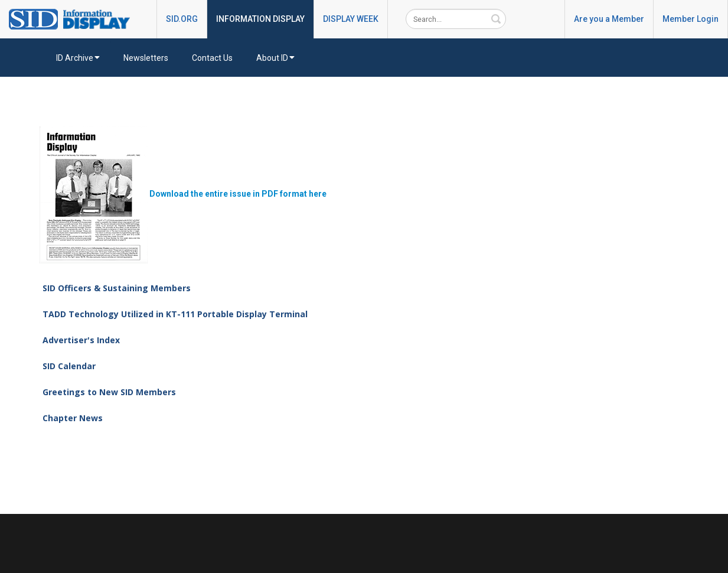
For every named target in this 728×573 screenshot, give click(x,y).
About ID (275, 58)
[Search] (456, 19)
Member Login (691, 19)
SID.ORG (182, 19)
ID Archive (78, 58)
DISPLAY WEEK (351, 19)
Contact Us (212, 58)
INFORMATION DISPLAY (260, 19)
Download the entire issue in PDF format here (183, 194)
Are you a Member (609, 19)
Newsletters (146, 58)
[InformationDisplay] (75, 18)
